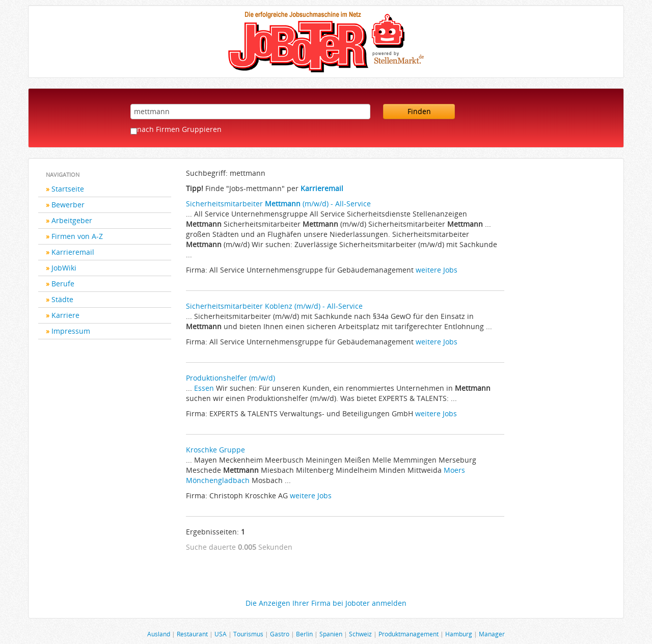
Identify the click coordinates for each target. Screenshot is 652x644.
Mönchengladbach (218, 480)
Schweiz (360, 634)
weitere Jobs (437, 270)
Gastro (280, 634)
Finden (419, 111)
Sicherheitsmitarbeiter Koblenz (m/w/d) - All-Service (274, 306)
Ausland (159, 634)
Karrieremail (73, 252)
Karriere (65, 315)
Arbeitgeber (72, 220)
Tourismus (248, 634)
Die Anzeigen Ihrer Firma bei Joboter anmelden (326, 603)
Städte (62, 299)
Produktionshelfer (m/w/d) (230, 378)
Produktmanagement (409, 634)
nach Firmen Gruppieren (179, 129)
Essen (204, 388)
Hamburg (459, 634)
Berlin (304, 634)
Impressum (71, 331)
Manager (492, 634)
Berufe (63, 284)
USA (221, 634)
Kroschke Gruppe (215, 450)
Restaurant (192, 634)
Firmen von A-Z (77, 236)
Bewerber (68, 205)
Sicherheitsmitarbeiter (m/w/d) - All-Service (278, 204)
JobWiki (64, 268)
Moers (454, 470)
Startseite (68, 189)
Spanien (331, 634)
